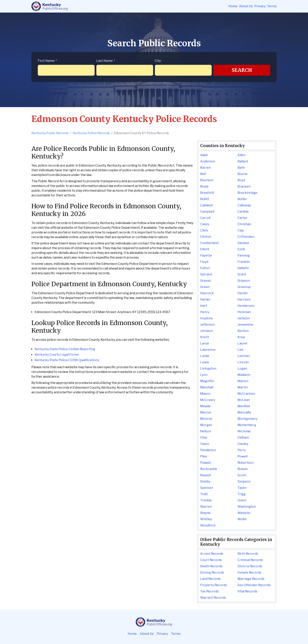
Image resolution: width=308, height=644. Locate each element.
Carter (242, 218)
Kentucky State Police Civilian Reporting (65, 349)
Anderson (208, 161)
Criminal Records (250, 560)
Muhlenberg (247, 425)
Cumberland (209, 243)
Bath (241, 168)
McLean (244, 400)
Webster (244, 513)
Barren (205, 168)
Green (205, 287)
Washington (247, 507)
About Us (246, 6)
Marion (243, 381)
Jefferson (207, 325)
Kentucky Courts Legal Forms (57, 355)
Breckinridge (247, 193)
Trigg (242, 494)
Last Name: (106, 61)
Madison (244, 375)
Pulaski (206, 463)
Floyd (204, 262)
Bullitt (205, 199)
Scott (242, 475)
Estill (241, 249)
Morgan (206, 425)
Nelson (206, 431)
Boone (242, 174)
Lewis (205, 362)
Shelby (205, 481)
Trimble (206, 500)
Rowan (243, 469)
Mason (205, 394)
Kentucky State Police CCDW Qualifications (67, 360)
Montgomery (247, 419)
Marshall (207, 387)
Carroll (205, 218)
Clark (204, 230)
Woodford (208, 525)
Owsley (243, 444)
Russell (205, 475)
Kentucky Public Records (50, 133)
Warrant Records (213, 598)
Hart (204, 306)
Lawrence (208, 350)
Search (242, 70)
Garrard (206, 274)
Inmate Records (249, 572)
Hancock (207, 293)
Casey (205, 224)
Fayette (206, 256)
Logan (242, 368)
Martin (243, 387)
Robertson (246, 463)
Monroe (206, 419)
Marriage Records (251, 579)
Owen (205, 444)
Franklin (244, 262)
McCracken (246, 394)
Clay (241, 230)
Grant (242, 274)
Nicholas (244, 431)
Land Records (210, 579)
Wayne (205, 513)
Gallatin (243, 268)
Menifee (244, 406)
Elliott (205, 249)
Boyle (204, 186)
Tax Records (209, 591)
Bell (203, 174)
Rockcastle (209, 469)
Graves (205, 281)
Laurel (242, 343)
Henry (205, 312)
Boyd (241, 180)
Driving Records (212, 572)
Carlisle (243, 212)
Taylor (242, 488)
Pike (204, 456)
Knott (205, 337)
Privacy (260, 6)
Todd (204, 494)
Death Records (211, 566)
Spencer (207, 488)
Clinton (206, 237)
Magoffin (207, 381)
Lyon (204, 375)
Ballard (243, 161)
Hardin (242, 293)
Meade (205, 406)
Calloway (244, 205)
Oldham (243, 438)
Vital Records (247, 591)
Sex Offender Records (254, 585)
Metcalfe (244, 412)
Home (233, 6)
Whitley (206, 519)
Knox (241, 337)
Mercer (206, 412)
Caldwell (206, 205)
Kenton (243, 331)
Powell (242, 456)
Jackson (244, 318)
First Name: (47, 61)
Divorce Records (250, 566)
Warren (206, 507)
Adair (204, 155)
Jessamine (245, 325)
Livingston (208, 368)
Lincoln (243, 362)
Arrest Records (212, 554)
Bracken (244, 186)
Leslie (205, 356)
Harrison (244, 299)
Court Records (211, 560)
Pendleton (208, 450)
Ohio (204, 438)
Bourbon (207, 180)
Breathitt (207, 193)
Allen (241, 155)
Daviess (243, 243)
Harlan (205, 299)
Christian (244, 224)
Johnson (207, 331)
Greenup (244, 287)
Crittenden (246, 237)
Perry (242, 450)
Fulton (205, 268)
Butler (242, 199)
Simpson (244, 481)
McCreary (208, 400)
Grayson (244, 281)
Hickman (244, 312)
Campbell (207, 212)
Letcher (244, 356)
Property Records (214, 585)
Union (242, 500)
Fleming (244, 256)
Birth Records (248, 554)
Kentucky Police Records (91, 133)
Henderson (246, 306)
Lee (240, 350)
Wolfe (242, 519)
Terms (272, 6)
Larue (205, 343)
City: (158, 61)
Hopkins (206, 318)
